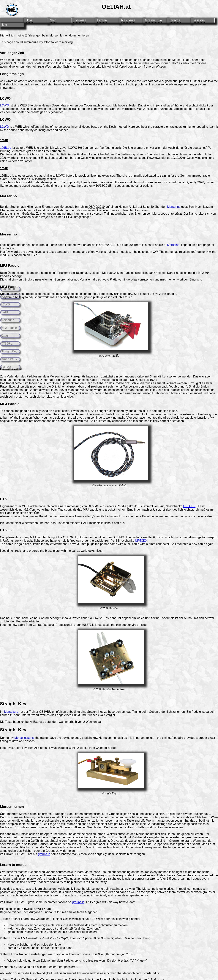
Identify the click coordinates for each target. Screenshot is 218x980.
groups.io (44, 854)
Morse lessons (24, 738)
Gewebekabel (11, 369)
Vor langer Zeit (12, 53)
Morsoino (173, 245)
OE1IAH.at (116, 7)
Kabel (5, 336)
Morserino (8, 320)
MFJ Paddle (9, 328)
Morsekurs (11, 712)
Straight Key (9, 351)
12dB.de (6, 148)
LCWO (5, 304)
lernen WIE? (9, 359)
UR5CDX (189, 506)
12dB (4, 312)
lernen (19, 807)
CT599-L (7, 344)
